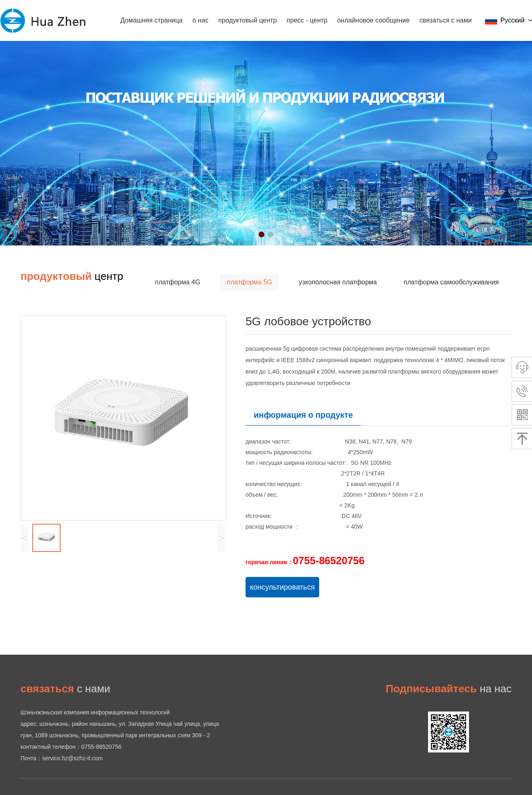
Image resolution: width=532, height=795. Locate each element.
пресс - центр (307, 20)
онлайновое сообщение (373, 20)
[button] (261, 234)
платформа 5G (249, 282)
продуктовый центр (247, 20)
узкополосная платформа (338, 282)
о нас (200, 20)
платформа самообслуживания (451, 282)
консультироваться (282, 587)
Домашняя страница (151, 20)
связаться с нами (446, 20)
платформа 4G (178, 282)
